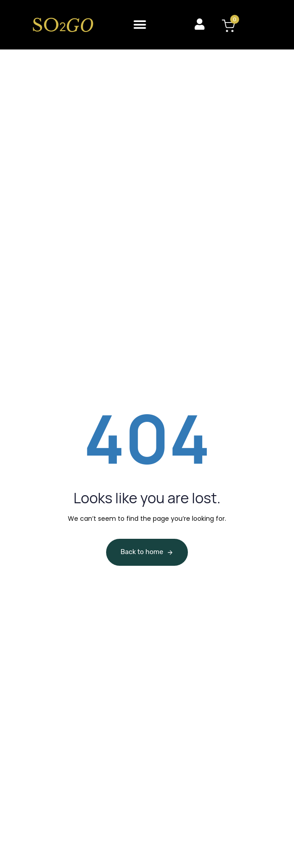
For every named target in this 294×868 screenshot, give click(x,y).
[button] (140, 25)
